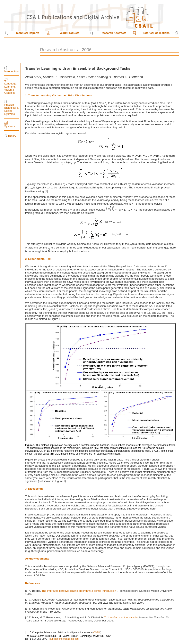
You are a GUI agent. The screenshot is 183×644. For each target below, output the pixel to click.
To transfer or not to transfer (121, 617)
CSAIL (97, 633)
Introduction (11, 71)
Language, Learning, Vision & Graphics (11, 88)
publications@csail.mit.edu (64, 639)
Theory (12, 136)
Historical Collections (156, 33)
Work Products (69, 33)
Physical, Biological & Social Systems (11, 109)
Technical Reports (28, 33)
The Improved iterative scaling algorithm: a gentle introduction (79, 591)
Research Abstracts (114, 33)
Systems (10, 126)
